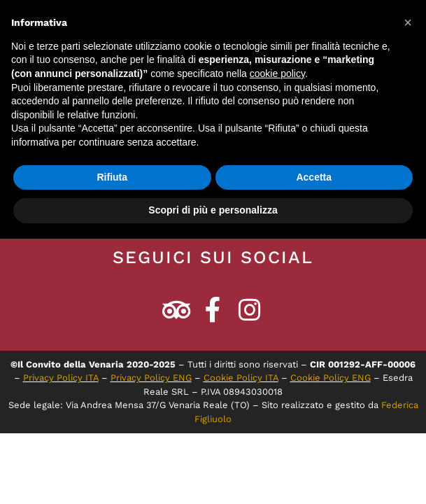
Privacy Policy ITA (61, 378)
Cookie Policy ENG (331, 378)
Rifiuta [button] (112, 177)
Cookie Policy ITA (241, 378)
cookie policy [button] (277, 73)
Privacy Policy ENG (151, 378)
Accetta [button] (314, 177)
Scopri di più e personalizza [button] (213, 210)
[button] (408, 22)
